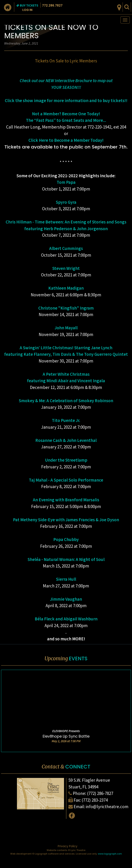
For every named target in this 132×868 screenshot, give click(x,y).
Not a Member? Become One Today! (66, 114)
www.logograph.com (110, 854)
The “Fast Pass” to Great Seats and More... (66, 120)
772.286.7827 (52, 5)
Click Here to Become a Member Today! (66, 140)
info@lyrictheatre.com (107, 807)
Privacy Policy (68, 846)
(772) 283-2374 (95, 800)
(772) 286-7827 (100, 793)
